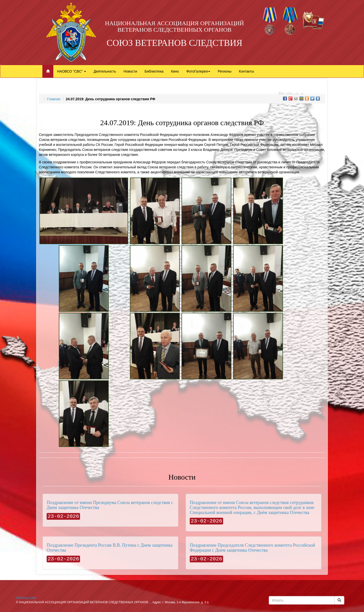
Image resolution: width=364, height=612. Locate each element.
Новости (130, 71)
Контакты (246, 71)
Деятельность (105, 71)
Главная (54, 99)
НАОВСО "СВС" (72, 71)
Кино (175, 71)
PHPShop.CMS (26, 598)
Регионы (225, 71)
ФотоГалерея (198, 71)
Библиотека (154, 71)
